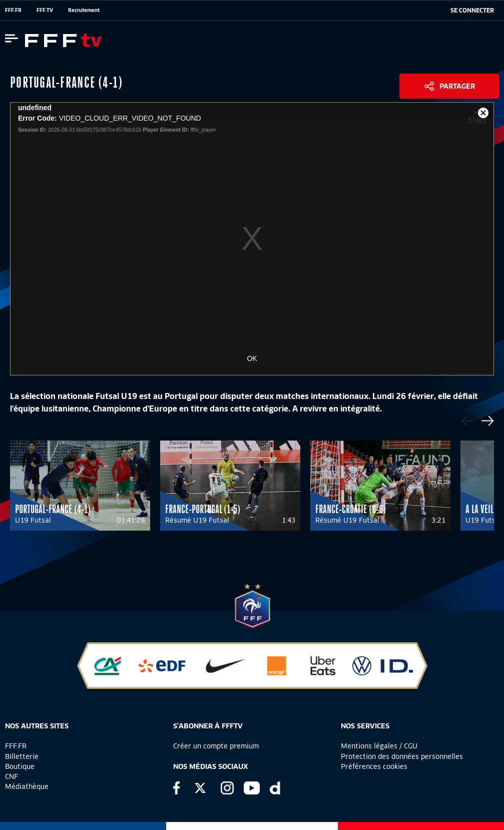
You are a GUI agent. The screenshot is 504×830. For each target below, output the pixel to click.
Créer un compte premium (216, 746)
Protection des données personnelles (402, 756)
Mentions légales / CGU (379, 746)
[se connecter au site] (472, 11)
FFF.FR (13, 10)
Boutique (20, 766)
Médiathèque (27, 786)
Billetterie (22, 756)
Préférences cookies (374, 766)
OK (252, 358)
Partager (457, 86)
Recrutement (84, 10)
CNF (12, 776)
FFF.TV (45, 10)
